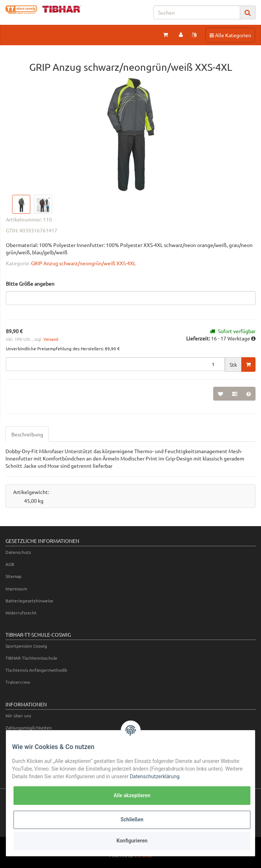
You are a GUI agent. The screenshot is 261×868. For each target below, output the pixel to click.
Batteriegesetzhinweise (29, 601)
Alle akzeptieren (132, 795)
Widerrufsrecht (21, 613)
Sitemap (14, 576)
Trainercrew (18, 682)
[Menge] (115, 364)
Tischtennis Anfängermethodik (36, 670)
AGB (10, 564)
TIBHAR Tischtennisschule (31, 658)
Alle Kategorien (230, 35)
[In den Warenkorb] (248, 364)
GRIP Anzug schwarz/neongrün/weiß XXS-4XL (83, 263)
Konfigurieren (132, 841)
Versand (51, 339)
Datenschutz (18, 552)
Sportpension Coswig (26, 646)
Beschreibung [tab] (27, 434)
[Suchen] (197, 12)
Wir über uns (18, 715)
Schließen (132, 819)
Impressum (16, 589)
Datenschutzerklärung (154, 776)
